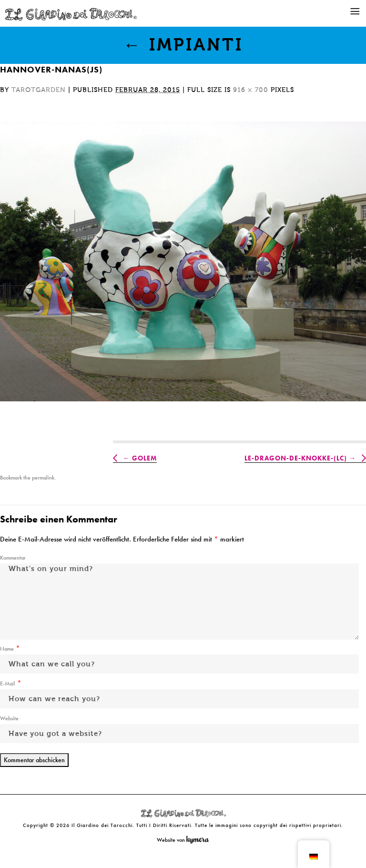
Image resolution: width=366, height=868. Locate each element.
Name (7, 649)
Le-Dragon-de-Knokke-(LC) (296, 458)
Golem (144, 458)
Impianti (183, 45)
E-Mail (8, 684)
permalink (43, 478)
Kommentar (13, 558)
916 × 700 (251, 90)
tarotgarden (39, 90)
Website (9, 718)
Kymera (200, 840)
